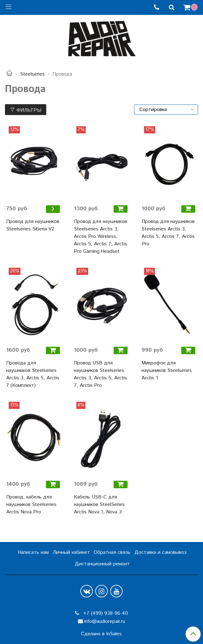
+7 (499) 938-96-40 (105, 613)
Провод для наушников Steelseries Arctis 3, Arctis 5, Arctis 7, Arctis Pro (168, 233)
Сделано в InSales (101, 634)
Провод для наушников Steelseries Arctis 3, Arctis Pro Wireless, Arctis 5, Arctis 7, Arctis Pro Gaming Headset (100, 236)
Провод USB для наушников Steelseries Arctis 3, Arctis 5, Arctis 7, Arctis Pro (100, 374)
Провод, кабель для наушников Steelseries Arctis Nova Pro (31, 505)
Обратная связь (112, 552)
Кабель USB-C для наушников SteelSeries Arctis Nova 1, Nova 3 (99, 505)
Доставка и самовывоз (160, 552)
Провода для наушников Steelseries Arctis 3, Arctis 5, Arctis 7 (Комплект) (33, 374)
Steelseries (32, 74)
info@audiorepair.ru (105, 621)
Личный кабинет (71, 552)
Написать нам (33, 552)
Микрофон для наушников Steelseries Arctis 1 (167, 371)
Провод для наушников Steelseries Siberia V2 (33, 225)
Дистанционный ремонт (102, 564)
